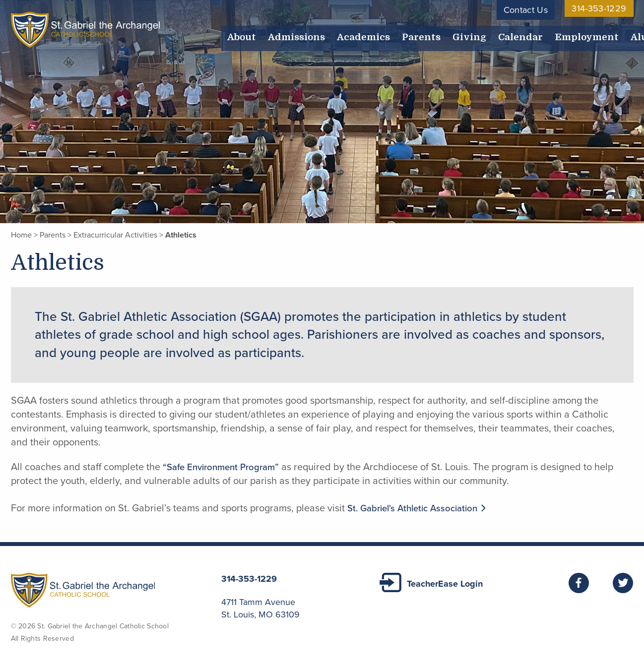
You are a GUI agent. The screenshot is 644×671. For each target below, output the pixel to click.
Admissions (290, 34)
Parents (403, 34)
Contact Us (526, 10)
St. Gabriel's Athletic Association (424, 508)
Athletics (181, 235)
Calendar (494, 34)
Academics (351, 34)
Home (21, 235)
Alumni (611, 34)
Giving (447, 34)
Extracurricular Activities (115, 235)
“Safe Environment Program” (225, 467)
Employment (554, 34)
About (240, 34)
